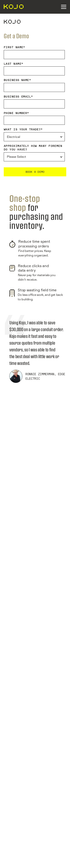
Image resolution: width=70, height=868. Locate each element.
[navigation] (12, 7)
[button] (64, 7)
